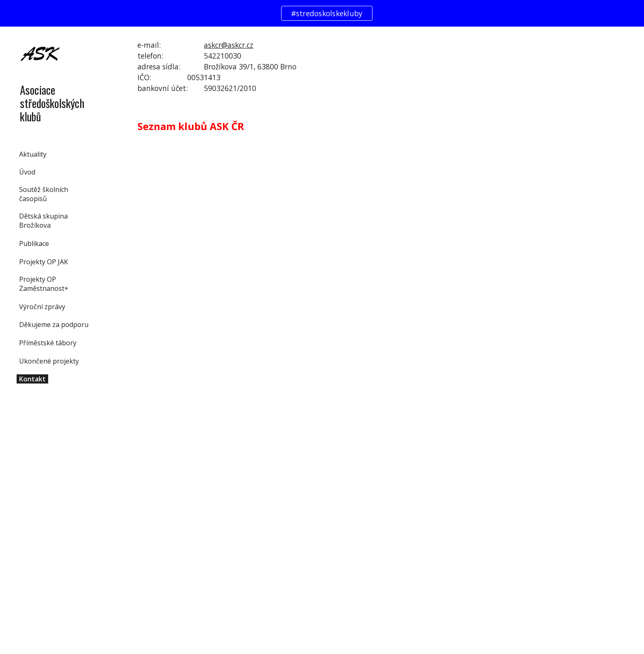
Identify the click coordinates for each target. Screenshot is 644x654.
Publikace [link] (34, 243)
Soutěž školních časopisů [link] (44, 194)
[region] (322, 13)
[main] (374, 67)
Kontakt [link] (32, 379)
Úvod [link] (27, 172)
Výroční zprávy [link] (42, 307)
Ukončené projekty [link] (49, 361)
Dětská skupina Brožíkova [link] (43, 221)
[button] (634, 38)
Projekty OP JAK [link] (44, 262)
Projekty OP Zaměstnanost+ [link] (44, 284)
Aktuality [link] (33, 154)
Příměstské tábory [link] (48, 343)
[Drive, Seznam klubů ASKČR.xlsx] (333, 400)
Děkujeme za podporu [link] (54, 325)
